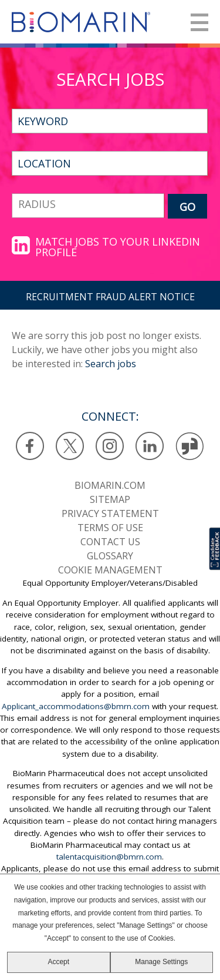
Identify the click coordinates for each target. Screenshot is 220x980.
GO (187, 207)
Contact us (110, 542)
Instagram (110, 446)
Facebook (30, 446)
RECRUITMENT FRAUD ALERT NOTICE (110, 297)
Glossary (110, 556)
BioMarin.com (110, 485)
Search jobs (111, 364)
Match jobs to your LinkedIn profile (118, 247)
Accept (58, 962)
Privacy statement (110, 514)
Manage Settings (161, 962)
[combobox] (110, 163)
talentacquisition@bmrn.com (109, 857)
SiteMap (110, 499)
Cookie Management (110, 570)
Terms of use (110, 528)
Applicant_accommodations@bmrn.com (76, 706)
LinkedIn (150, 446)
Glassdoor (190, 446)
